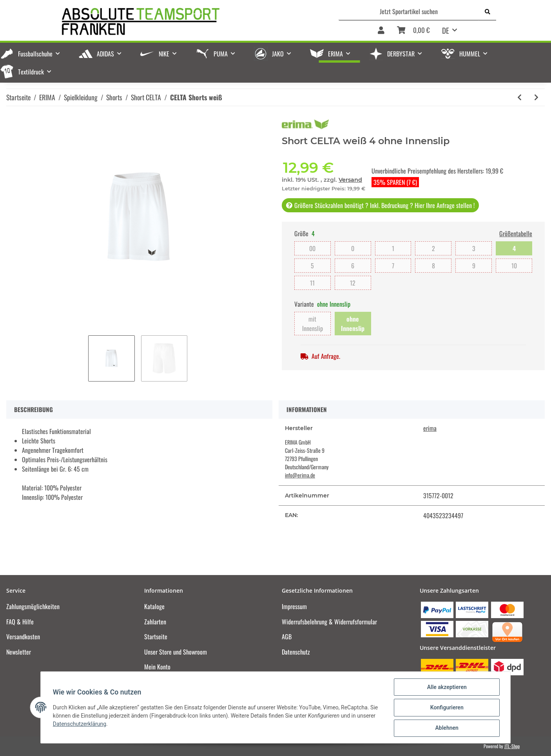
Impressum (294, 606)
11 (313, 283)
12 (353, 283)
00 (312, 248)
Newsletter (19, 652)
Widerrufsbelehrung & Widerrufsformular (329, 622)
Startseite (156, 637)
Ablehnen (446, 728)
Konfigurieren (446, 708)
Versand (350, 180)
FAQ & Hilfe (20, 622)
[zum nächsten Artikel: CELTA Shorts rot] (536, 97)
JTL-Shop (512, 746)
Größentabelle (516, 233)
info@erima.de (300, 475)
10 (514, 266)
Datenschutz (296, 652)
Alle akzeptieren (446, 687)
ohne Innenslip (353, 324)
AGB (287, 637)
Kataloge (154, 606)
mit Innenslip (313, 324)
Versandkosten (23, 637)
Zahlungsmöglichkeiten (33, 606)
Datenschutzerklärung (80, 724)
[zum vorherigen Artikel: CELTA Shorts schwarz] (519, 97)
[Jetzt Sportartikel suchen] (409, 11)
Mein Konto (157, 667)
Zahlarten (155, 622)
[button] (381, 31)
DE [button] (446, 30)
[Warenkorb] (413, 31)
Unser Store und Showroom (176, 652)
